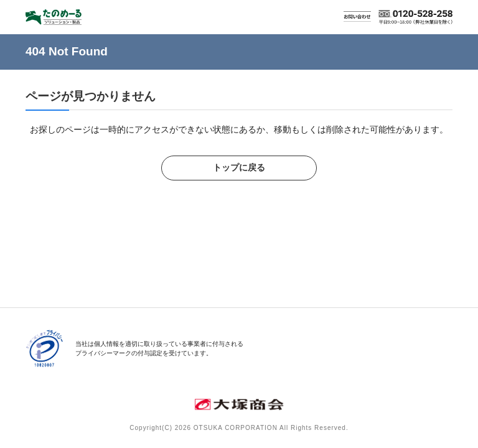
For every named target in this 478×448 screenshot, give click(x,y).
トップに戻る (239, 167)
